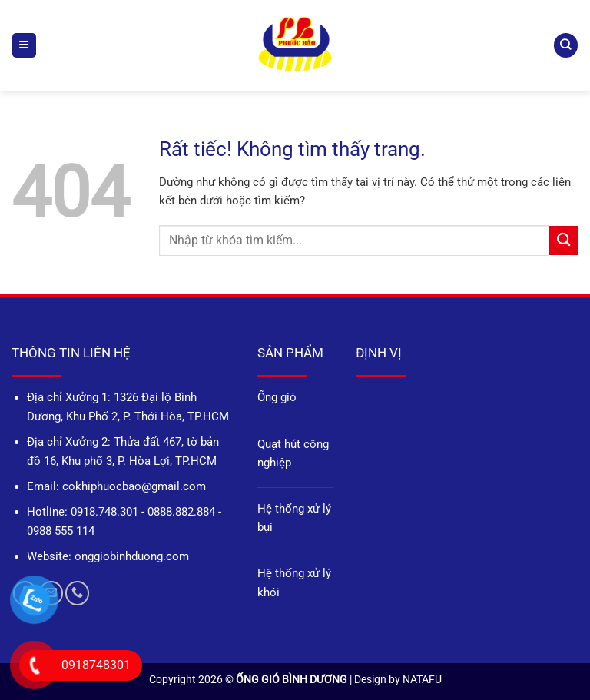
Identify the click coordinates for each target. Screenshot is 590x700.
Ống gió (277, 397)
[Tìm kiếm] (565, 45)
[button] (24, 45)
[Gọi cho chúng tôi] (77, 593)
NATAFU (422, 679)
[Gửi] (564, 240)
